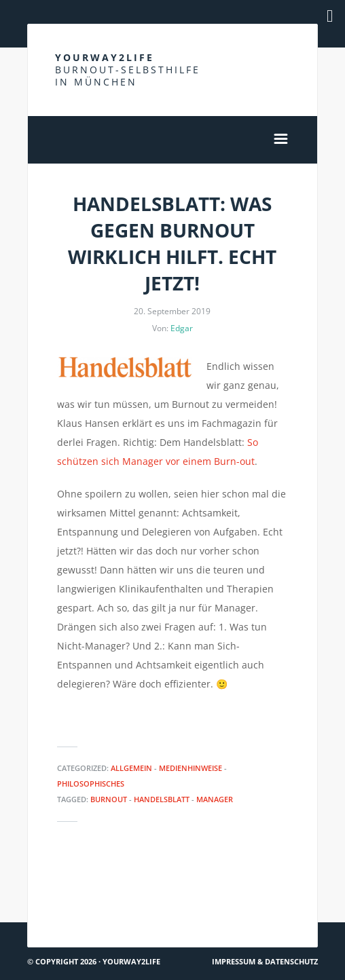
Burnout (109, 799)
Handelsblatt (162, 799)
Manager (215, 799)
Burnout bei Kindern (80, 879)
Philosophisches (91, 784)
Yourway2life (128, 70)
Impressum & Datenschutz (265, 961)
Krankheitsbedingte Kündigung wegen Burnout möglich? (255, 898)
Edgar (182, 328)
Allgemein (131, 768)
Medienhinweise (190, 768)
